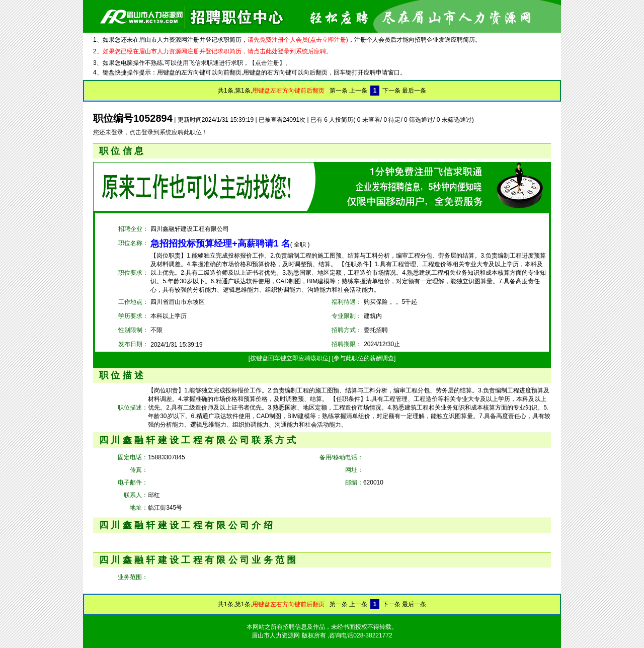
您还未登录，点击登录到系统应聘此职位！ (150, 132)
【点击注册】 (267, 63)
